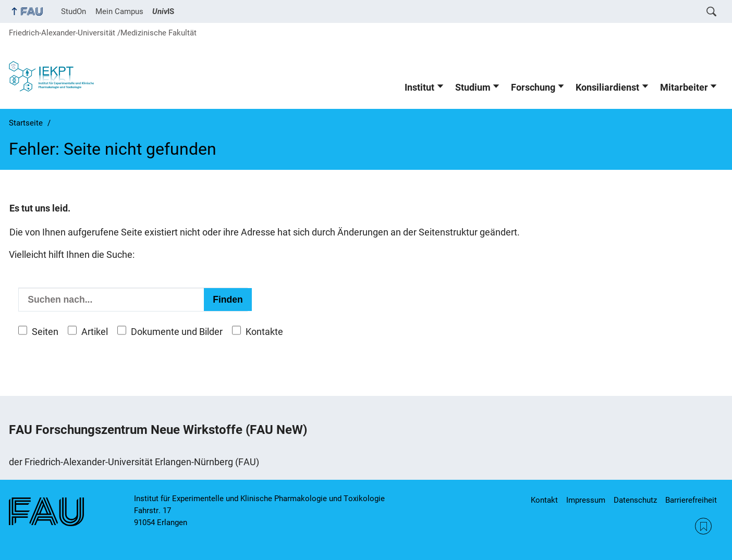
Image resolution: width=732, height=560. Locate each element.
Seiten (45, 332)
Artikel (95, 332)
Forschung (533, 88)
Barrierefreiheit (691, 500)
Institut (419, 88)
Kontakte (264, 332)
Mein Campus (119, 11)
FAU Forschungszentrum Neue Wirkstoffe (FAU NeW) (158, 430)
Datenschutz (635, 500)
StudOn (74, 11)
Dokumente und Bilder (177, 332)
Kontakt (544, 500)
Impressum (586, 500)
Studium (473, 88)
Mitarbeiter (684, 88)
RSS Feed (703, 526)
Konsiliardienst (607, 88)
